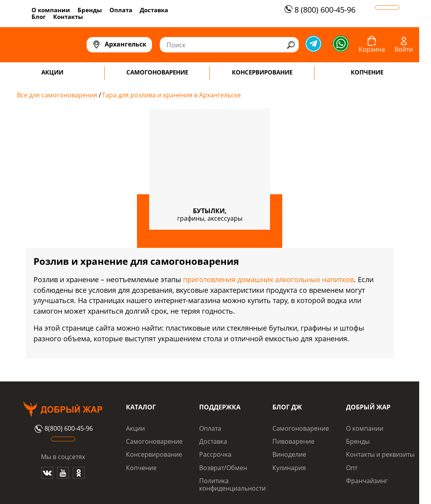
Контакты (68, 17)
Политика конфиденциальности (232, 484)
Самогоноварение (154, 441)
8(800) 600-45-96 (63, 429)
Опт (352, 468)
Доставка (154, 10)
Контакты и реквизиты (380, 454)
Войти (404, 49)
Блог (39, 17)
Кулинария (289, 468)
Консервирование (154, 454)
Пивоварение (293, 441)
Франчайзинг (367, 481)
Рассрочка (215, 454)
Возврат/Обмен (223, 468)
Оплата (121, 10)
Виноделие (289, 454)
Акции (135, 428)
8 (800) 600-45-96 (319, 10)
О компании (51, 10)
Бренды (90, 10)
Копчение (141, 468)
